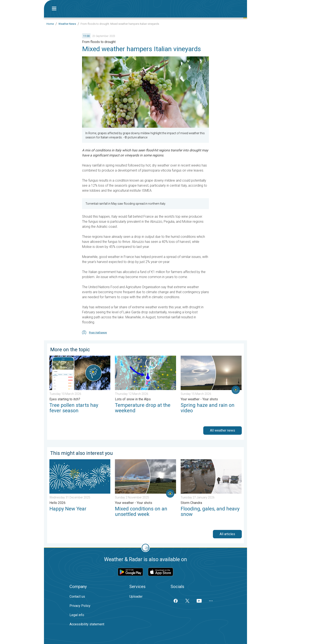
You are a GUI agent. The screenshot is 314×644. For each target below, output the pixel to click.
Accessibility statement (87, 624)
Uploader (136, 597)
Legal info (77, 615)
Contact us (77, 597)
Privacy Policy (80, 606)
